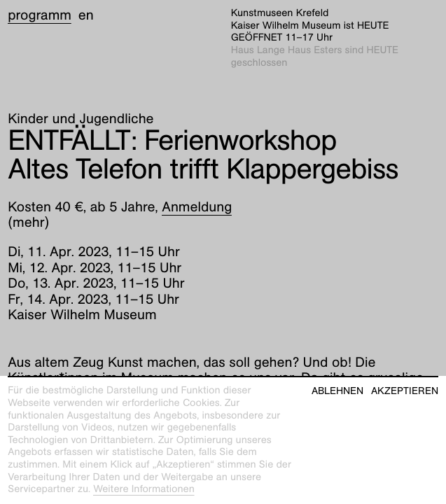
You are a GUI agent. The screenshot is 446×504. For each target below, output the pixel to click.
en (86, 15)
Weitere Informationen (144, 489)
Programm (40, 15)
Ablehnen (337, 391)
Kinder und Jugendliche (81, 119)
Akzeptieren (405, 391)
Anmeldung (197, 207)
